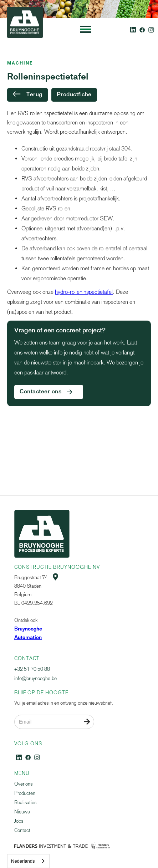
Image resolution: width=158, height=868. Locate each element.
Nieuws (22, 812)
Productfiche (74, 95)
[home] (23, 29)
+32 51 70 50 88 (32, 669)
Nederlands (23, 861)
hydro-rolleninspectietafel (84, 292)
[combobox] (28, 861)
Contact (22, 830)
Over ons (23, 784)
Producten (25, 793)
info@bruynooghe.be (35, 678)
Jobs (19, 821)
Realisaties (25, 803)
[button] (86, 29)
